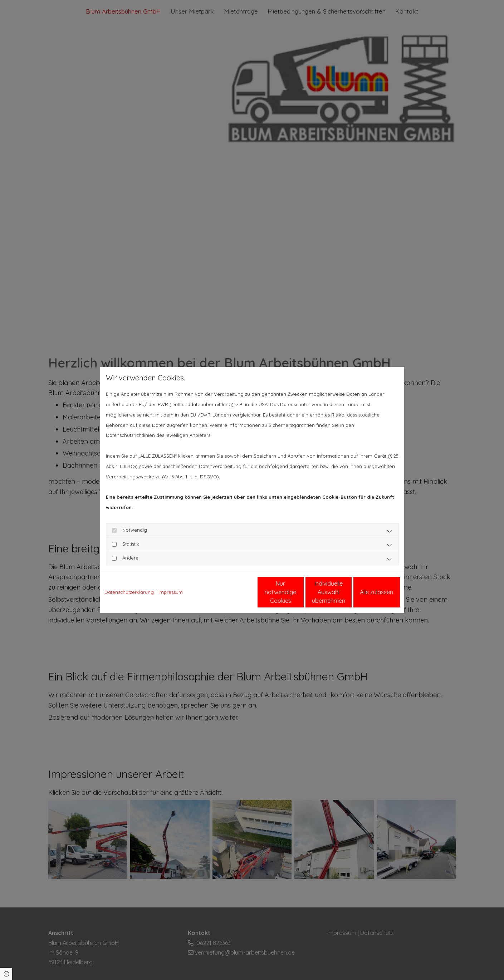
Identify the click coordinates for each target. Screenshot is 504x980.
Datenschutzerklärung (129, 592)
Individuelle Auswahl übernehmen (299, 592)
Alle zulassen (367, 592)
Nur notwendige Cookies (231, 592)
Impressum (171, 592)
